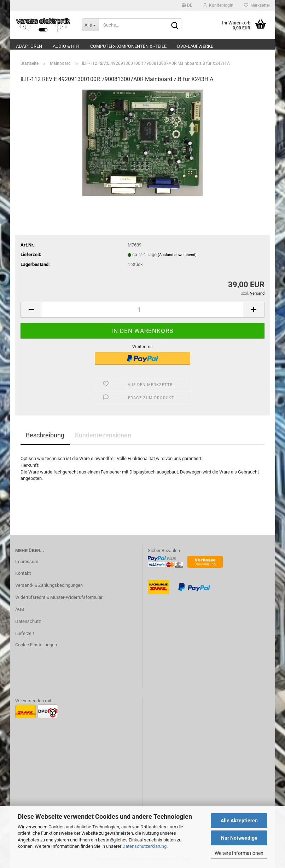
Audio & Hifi (66, 46)
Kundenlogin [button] (218, 5)
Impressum (27, 561)
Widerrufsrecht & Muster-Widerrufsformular (59, 597)
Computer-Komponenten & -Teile (128, 46)
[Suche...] (90, 25)
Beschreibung (45, 435)
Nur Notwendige (239, 838)
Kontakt (23, 573)
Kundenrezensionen (103, 435)
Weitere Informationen (239, 853)
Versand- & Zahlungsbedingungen (49, 585)
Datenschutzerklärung (144, 846)
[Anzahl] (142, 310)
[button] (187, 5)
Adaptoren (29, 46)
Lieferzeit (25, 633)
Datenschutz (28, 621)
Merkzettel (257, 5)
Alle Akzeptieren (239, 821)
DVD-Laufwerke (195, 46)
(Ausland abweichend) (177, 255)
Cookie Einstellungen (36, 645)
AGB (20, 609)
